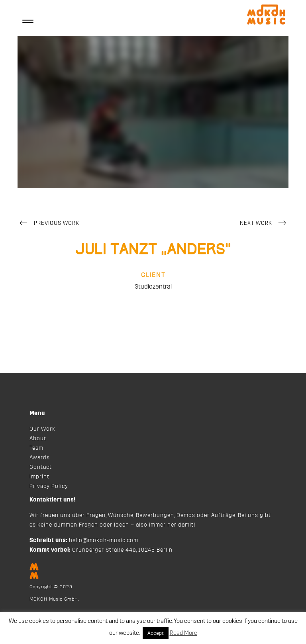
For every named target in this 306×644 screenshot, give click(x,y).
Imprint (39, 477)
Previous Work (48, 224)
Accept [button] (156, 633)
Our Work (42, 429)
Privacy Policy (49, 486)
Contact (41, 467)
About (38, 439)
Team (36, 448)
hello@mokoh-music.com (104, 541)
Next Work (264, 224)
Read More (183, 633)
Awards (40, 458)
